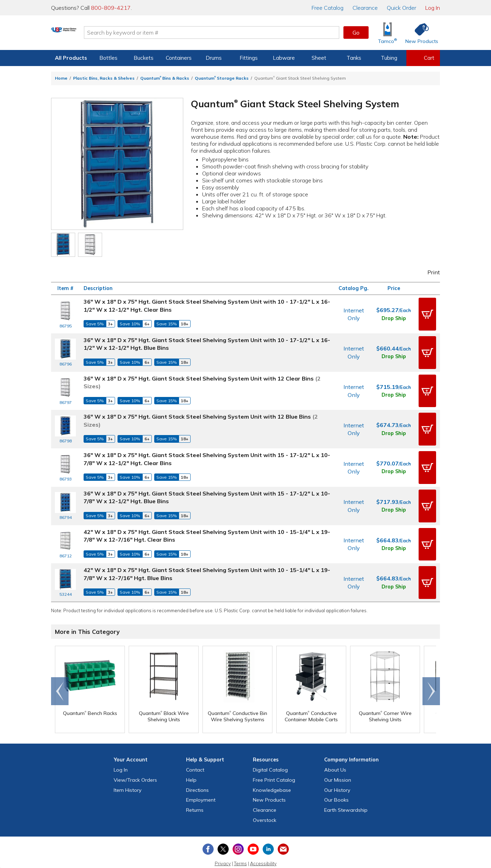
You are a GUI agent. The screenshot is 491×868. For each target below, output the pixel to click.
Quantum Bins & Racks (165, 78)
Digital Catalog (270, 746)
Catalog (328, 8)
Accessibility (263, 839)
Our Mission (338, 756)
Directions (197, 766)
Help (191, 756)
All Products (71, 58)
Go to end (60, 667)
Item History (128, 766)
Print (429, 272)
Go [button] (356, 32)
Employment (201, 776)
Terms (240, 839)
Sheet (319, 58)
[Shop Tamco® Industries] (387, 33)
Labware (284, 58)
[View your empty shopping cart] (423, 58)
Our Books (336, 776)
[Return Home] (92, 34)
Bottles (108, 58)
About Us (335, 746)
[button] (427, 313)
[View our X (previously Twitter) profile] (223, 825)
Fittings (249, 58)
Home (61, 78)
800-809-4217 (111, 8)
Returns (195, 786)
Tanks (354, 58)
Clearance (365, 8)
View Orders (135, 756)
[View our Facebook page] (208, 825)
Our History (337, 766)
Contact (195, 746)
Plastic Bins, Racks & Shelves (104, 78)
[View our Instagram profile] (238, 825)
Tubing (389, 58)
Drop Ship (394, 317)
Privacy (223, 839)
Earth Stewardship (346, 786)
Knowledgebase (272, 766)
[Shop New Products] (419, 33)
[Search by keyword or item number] (240, 32)
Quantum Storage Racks (222, 78)
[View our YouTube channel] (253, 825)
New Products (269, 776)
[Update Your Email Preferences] (283, 825)
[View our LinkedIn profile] (268, 825)
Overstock (265, 796)
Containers (179, 58)
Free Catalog (274, 756)
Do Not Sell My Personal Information (245, 849)
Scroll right (431, 667)
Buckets (144, 58)
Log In (433, 8)
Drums (214, 58)
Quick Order (401, 8)
